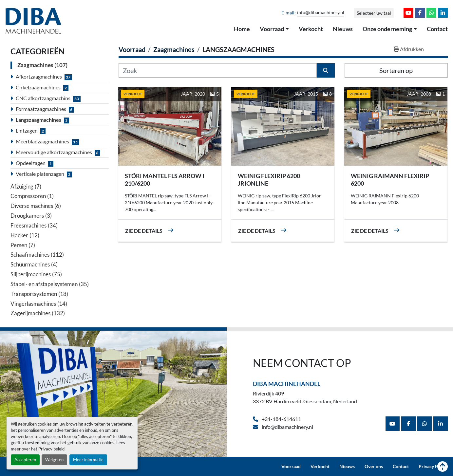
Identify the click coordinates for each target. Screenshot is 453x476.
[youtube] (408, 13)
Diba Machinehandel (287, 384)
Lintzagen (27, 130)
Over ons (374, 467)
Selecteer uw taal (374, 13)
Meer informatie (88, 460)
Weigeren (54, 460)
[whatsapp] (431, 13)
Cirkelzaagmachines (38, 87)
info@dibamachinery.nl (321, 12)
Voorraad (272, 29)
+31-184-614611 (281, 419)
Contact (437, 29)
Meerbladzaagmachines (42, 141)
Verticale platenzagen (40, 174)
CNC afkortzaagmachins (43, 98)
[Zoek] (218, 70)
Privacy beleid (51, 449)
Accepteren (25, 460)
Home (242, 29)
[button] (274, 29)
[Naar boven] (443, 467)
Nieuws (343, 29)
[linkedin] (443, 13)
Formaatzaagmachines (41, 109)
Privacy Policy (433, 467)
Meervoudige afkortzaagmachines (54, 152)
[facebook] (420, 13)
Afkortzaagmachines (39, 76)
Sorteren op (396, 70)
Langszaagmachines (38, 120)
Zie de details (144, 231)
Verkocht (311, 29)
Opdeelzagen (31, 163)
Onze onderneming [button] (387, 29)
